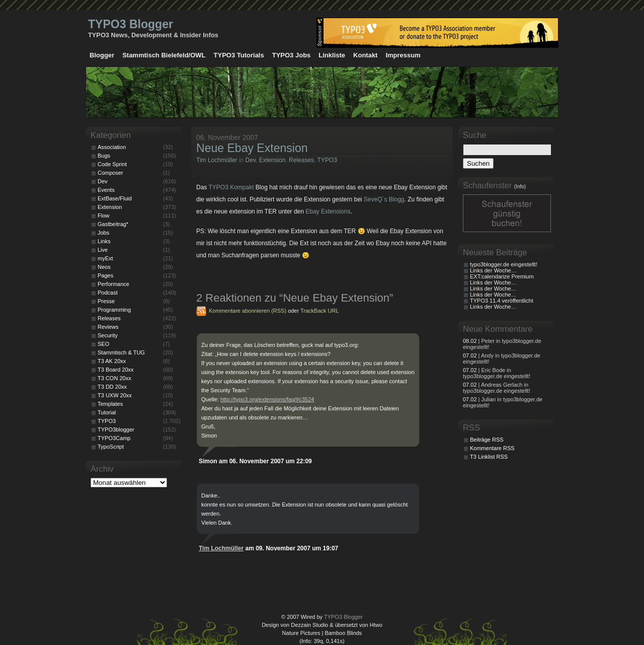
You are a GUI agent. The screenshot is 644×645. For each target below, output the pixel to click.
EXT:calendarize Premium (502, 276)
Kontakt (365, 55)
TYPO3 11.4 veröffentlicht (502, 301)
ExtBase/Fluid (115, 198)
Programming (114, 310)
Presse (106, 301)
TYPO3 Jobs (292, 55)
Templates (110, 404)
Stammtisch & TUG (121, 352)
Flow (103, 216)
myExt (105, 258)
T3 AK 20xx (112, 361)
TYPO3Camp (114, 438)
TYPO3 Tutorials (239, 55)
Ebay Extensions (328, 211)
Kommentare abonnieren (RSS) (248, 311)
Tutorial (107, 412)
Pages (105, 275)
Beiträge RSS (487, 440)
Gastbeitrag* (113, 224)
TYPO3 (327, 160)
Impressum (403, 55)
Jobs (103, 233)
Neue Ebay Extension (252, 148)
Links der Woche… (493, 270)
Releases (301, 160)
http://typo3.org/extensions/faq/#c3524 (267, 399)
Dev (251, 160)
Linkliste (332, 55)
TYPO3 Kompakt (231, 187)
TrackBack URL (320, 311)
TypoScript (111, 447)
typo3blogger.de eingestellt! (504, 264)
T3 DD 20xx (112, 387)
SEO (103, 344)
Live (103, 250)
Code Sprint (112, 164)
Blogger (102, 55)
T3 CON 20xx (114, 378)
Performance (113, 284)
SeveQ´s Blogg (384, 199)
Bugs (104, 156)
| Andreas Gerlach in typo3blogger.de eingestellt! (497, 388)
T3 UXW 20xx (115, 395)
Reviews (108, 327)
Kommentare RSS (492, 448)
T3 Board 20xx (116, 370)
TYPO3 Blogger (131, 24)
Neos (104, 267)
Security (108, 335)
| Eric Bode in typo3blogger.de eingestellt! (497, 373)
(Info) (520, 187)
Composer (110, 173)
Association (112, 147)
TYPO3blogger (116, 429)
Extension (272, 160)
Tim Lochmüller (217, 160)
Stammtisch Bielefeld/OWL (164, 55)
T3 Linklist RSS (489, 457)
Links (104, 241)
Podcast (108, 293)
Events (106, 190)
